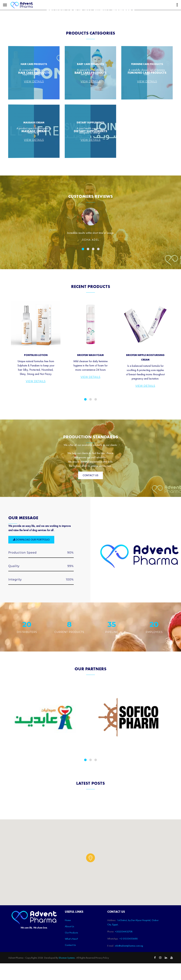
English (142, 28)
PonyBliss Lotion (36, 446)
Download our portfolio (31, 639)
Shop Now (124, 28)
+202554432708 (72, 4)
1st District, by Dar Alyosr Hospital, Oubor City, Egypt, (30, 4)
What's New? (84, 28)
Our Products (61, 28)
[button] (90, 958)
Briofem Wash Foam (91, 446)
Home (30, 28)
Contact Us (105, 28)
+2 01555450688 (97, 4)
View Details (36, 472)
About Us (43, 28)
